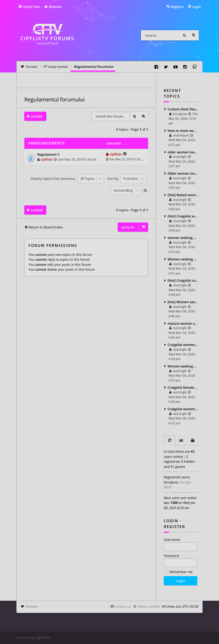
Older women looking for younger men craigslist (183, 173)
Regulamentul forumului (54, 100)
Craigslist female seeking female (183, 387)
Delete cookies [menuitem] (148, 606)
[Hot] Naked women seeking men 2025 (183, 195)
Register (174, 527)
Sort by (127, 178)
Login (171, 521)
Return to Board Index (46, 227)
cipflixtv (47, 159)
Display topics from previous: (67, 178)
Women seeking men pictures (183, 259)
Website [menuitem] (53, 7)
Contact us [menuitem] (123, 606)
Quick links (32, 7)
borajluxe (171, 482)
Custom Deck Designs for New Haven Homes (183, 109)
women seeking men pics (183, 238)
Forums (32, 606)
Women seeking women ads (183, 366)
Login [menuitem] (196, 7)
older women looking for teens (183, 152)
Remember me (178, 572)
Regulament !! (48, 155)
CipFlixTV (43, 638)
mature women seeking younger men (183, 323)
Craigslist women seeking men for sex (183, 345)
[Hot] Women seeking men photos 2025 (183, 302)
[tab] (169, 441)
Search (184, 35)
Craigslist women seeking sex (183, 409)
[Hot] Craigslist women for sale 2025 (183, 216)
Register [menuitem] (177, 7)
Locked (37, 116)
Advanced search (194, 35)
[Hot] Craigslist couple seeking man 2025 (183, 280)
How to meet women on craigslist (183, 131)
